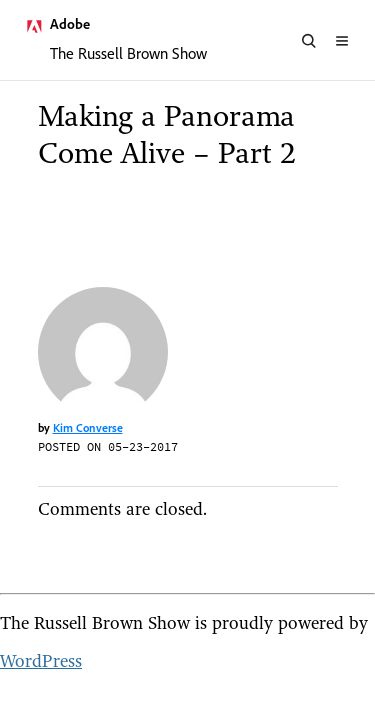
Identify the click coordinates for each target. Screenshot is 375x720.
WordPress (41, 660)
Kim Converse (88, 427)
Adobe (70, 24)
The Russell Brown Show (128, 53)
